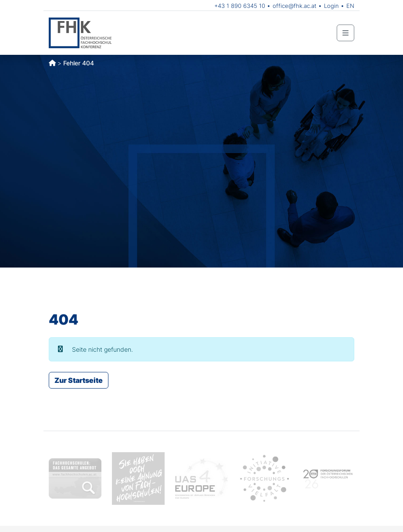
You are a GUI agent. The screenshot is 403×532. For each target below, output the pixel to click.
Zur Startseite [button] (79, 380)
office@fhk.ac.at (295, 6)
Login (331, 6)
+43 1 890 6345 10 (240, 6)
